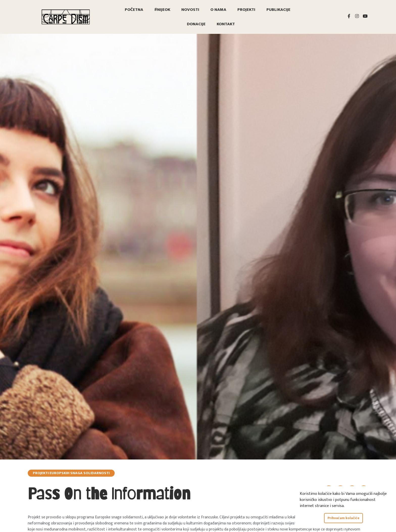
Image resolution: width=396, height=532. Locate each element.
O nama (218, 10)
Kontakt (226, 24)
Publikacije (278, 10)
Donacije (196, 24)
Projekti (246, 10)
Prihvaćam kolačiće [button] (343, 518)
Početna (134, 10)
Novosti (190, 10)
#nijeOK (162, 10)
